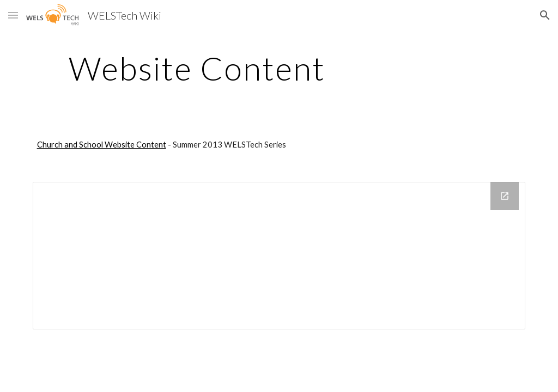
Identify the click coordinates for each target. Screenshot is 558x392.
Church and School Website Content (102, 145)
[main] (197, 68)
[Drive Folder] (279, 256)
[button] (13, 15)
